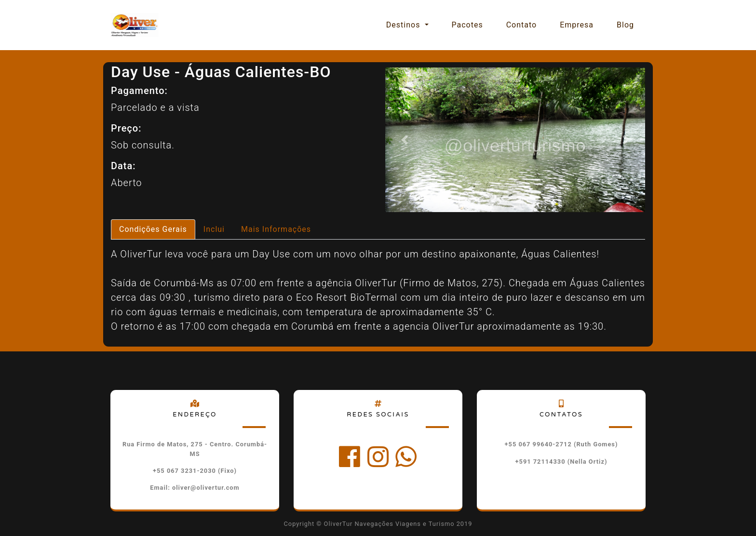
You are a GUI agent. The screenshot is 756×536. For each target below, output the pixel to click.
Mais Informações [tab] (276, 229)
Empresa (577, 25)
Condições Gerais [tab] (153, 229)
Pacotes (467, 25)
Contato (522, 25)
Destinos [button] (405, 25)
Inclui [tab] (214, 229)
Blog (625, 25)
